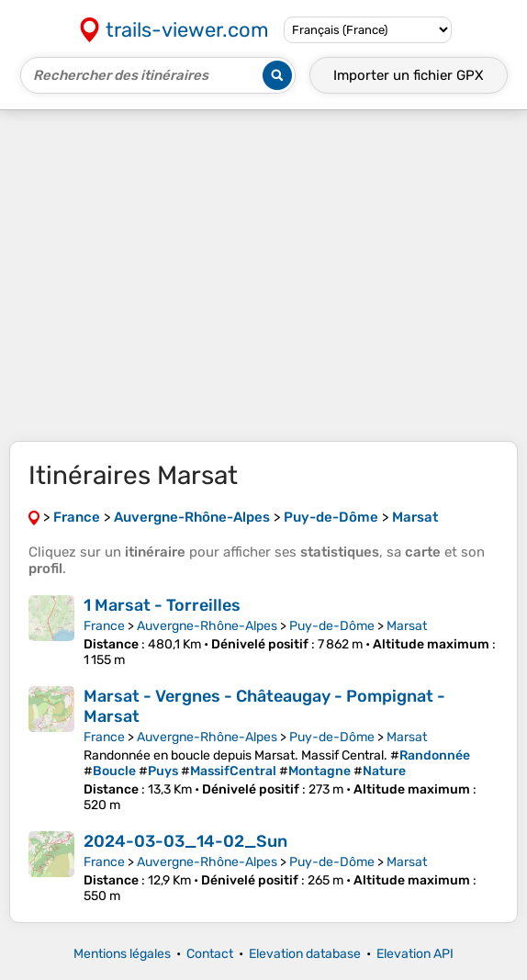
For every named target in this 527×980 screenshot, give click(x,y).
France (104, 626)
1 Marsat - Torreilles (162, 605)
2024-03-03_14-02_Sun (185, 841)
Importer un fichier (409, 75)
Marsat (407, 626)
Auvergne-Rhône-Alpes (207, 626)
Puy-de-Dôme (332, 626)
